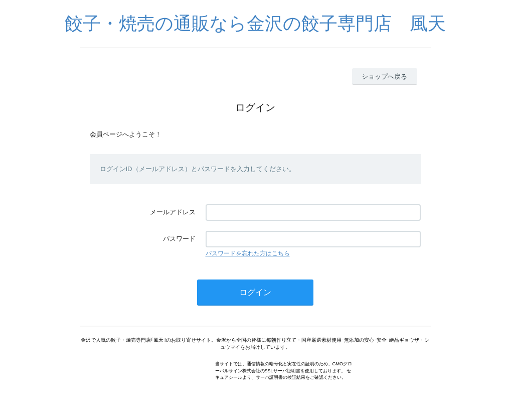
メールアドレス (173, 212)
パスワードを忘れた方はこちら (248, 253)
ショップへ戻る (384, 77)
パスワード (179, 239)
